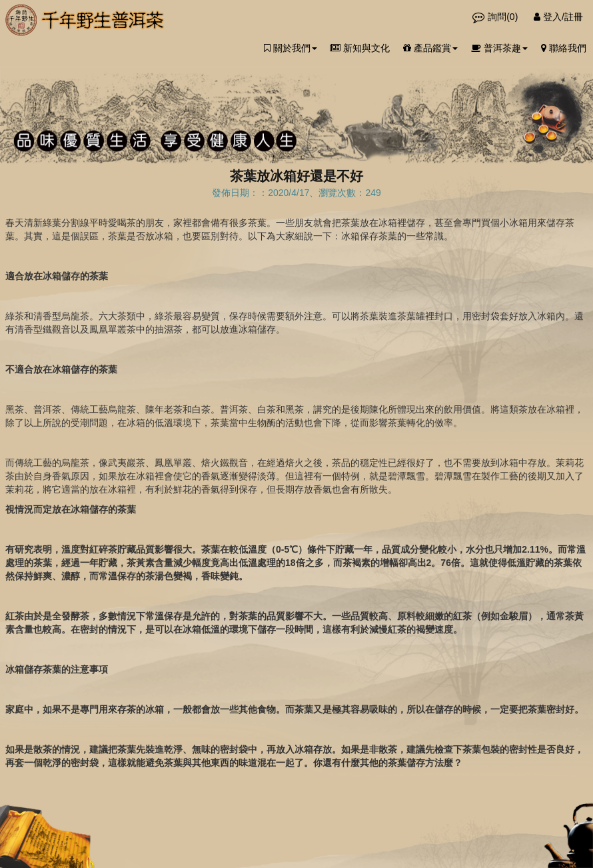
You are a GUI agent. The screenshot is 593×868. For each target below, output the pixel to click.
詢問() (496, 17)
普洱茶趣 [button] (499, 48)
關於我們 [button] (291, 48)
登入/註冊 (558, 17)
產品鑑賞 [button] (430, 48)
